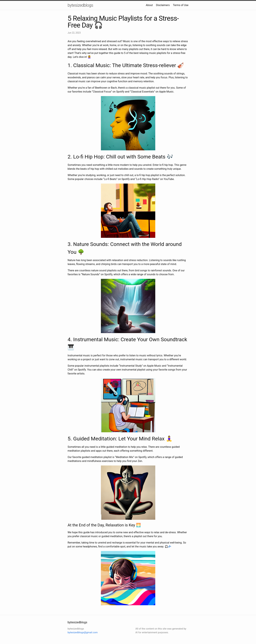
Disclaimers (163, 5)
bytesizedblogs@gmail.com (83, 632)
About (149, 5)
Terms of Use (181, 5)
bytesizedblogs (80, 5)
